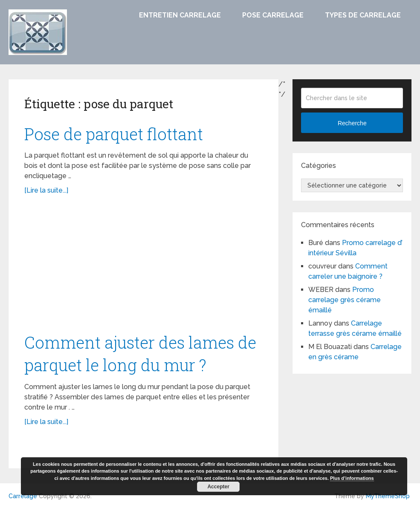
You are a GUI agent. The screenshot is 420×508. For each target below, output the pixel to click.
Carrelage (23, 496)
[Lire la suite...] (46, 190)
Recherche (352, 123)
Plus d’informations (352, 478)
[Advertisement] (144, 268)
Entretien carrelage (180, 15)
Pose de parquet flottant (114, 134)
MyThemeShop (388, 496)
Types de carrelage (363, 15)
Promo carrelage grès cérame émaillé (345, 300)
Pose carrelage (273, 15)
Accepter (218, 487)
